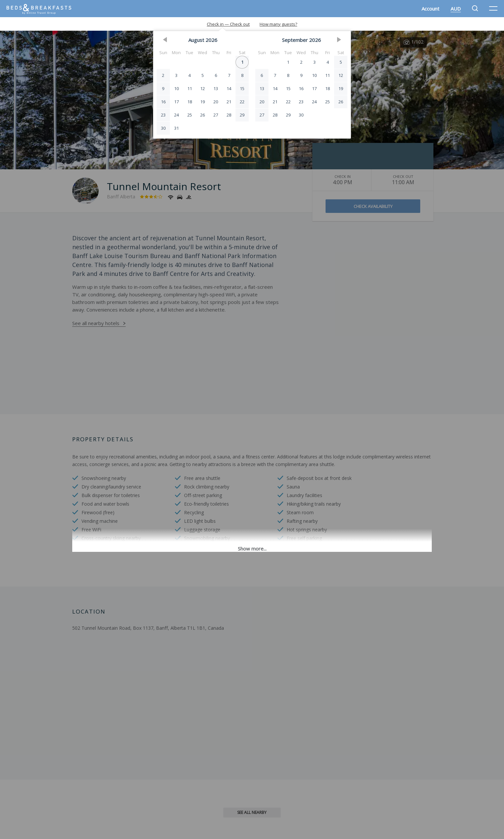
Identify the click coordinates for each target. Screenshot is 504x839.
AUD (456, 9)
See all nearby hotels (96, 323)
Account (430, 9)
